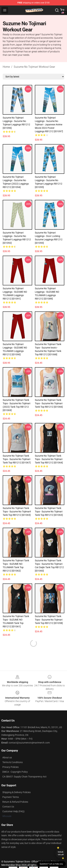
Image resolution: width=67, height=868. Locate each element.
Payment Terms (11, 797)
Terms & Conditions (13, 762)
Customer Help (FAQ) (13, 811)
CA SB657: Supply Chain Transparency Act (24, 777)
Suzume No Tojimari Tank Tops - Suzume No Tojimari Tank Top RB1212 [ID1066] (49, 403)
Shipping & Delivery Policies (16, 792)
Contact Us (8, 807)
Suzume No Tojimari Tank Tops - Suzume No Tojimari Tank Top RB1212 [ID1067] (17, 459)
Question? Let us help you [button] (51, 864)
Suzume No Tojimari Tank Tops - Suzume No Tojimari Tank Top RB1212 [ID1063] (49, 512)
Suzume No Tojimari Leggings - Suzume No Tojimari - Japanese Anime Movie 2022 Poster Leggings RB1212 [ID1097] (49, 125)
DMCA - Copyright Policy (15, 772)
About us (7, 757)
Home (6, 67)
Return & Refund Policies (15, 802)
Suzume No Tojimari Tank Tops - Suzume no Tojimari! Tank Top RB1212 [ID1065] (17, 512)
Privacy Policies (10, 767)
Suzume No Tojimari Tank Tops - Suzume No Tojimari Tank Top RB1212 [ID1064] (49, 459)
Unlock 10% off (61, 853)
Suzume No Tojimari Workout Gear (34, 67)
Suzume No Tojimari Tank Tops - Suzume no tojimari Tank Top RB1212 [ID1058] (49, 620)
